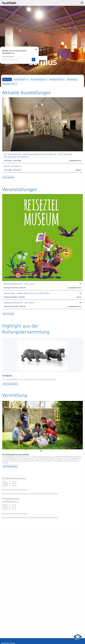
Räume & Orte (10, 84)
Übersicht (7, 79)
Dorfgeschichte (57, 79)
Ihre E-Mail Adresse (8, 56)
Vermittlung (72, 79)
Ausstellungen (21, 79)
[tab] (41, 451)
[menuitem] (7, 79)
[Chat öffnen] (78, 636)
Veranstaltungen (39, 79)
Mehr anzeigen (8, 177)
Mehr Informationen (10, 384)
